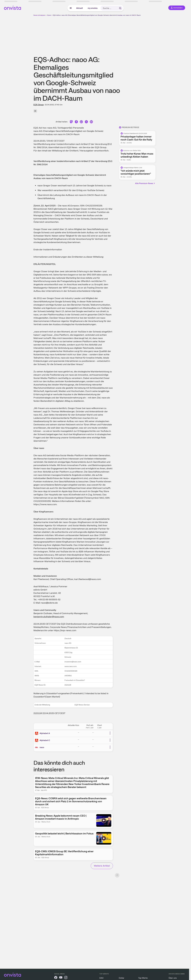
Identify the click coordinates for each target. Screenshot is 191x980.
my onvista (93, 8)
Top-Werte (143, 978)
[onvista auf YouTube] (61, 978)
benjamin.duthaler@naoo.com (49, 617)
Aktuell (79, 8)
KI (35, 111)
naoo (42, 747)
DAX (101, 978)
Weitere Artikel (102, 866)
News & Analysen (39, 15)
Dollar (122, 978)
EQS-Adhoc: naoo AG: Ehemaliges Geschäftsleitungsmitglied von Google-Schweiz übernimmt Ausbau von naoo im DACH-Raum (97, 15)
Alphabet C (45, 740)
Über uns (173, 978)
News (49, 15)
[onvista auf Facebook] (56, 978)
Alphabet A (45, 733)
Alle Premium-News (145, 183)
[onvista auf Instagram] (66, 978)
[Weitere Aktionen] (110, 733)
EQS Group (39, 105)
